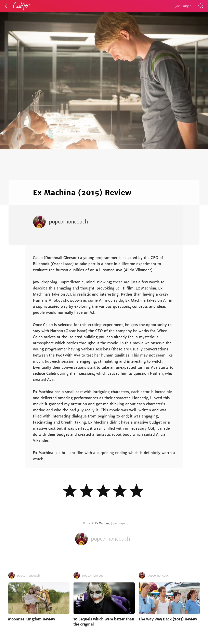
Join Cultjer (183, 6)
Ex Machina (102, 523)
